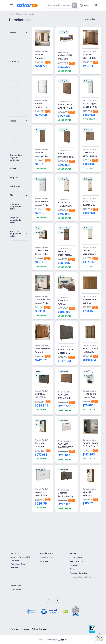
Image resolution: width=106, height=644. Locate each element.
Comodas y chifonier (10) (16, 99)
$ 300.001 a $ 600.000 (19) (16, 139)
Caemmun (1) (16, 45)
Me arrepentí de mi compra (80, 577)
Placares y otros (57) (17, 77)
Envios (72, 569)
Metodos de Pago (77, 561)
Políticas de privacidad (41, 629)
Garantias (74, 565)
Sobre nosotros (46, 557)
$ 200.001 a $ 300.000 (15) (16, 133)
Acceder (85, 5)
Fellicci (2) (15, 41)
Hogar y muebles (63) (18, 71)
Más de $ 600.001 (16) (18, 145)
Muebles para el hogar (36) (17, 83)
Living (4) (14, 108)
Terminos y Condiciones (79, 573)
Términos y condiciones (20, 629)
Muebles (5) (16, 104)
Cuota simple (16, 590)
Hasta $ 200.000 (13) (18, 126)
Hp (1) (13, 52)
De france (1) (16, 49)
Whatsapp (44, 561)
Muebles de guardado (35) (17, 89)
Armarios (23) (16, 94)
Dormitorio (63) (17, 66)
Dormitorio (29, 14)
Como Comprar (76, 557)
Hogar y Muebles (16, 14)
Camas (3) (15, 112)
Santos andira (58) (19, 37)
